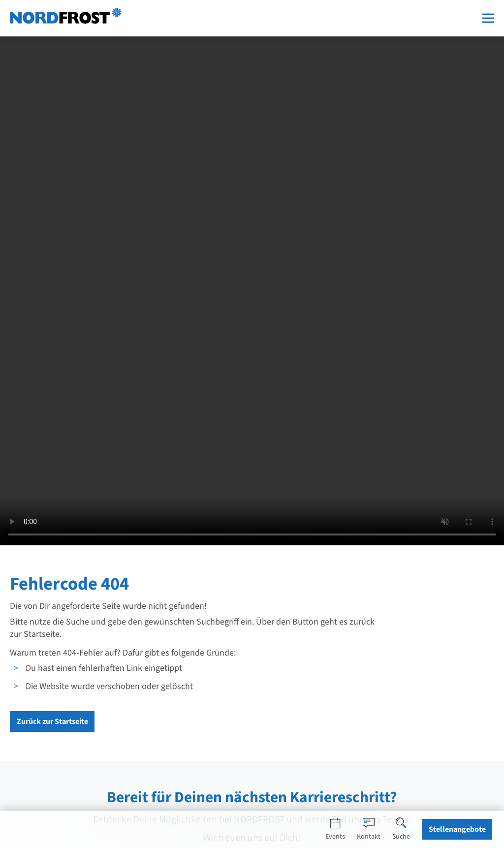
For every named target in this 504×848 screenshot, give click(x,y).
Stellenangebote (457, 829)
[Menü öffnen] (488, 18)
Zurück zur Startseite (52, 722)
